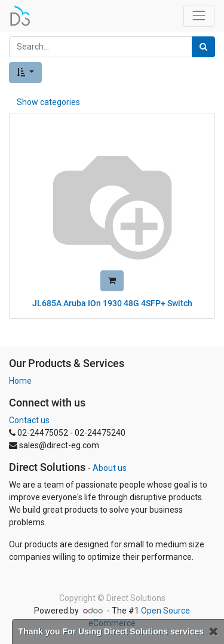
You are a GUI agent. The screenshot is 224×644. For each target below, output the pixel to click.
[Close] (213, 632)
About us (110, 468)
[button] (25, 73)
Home (20, 381)
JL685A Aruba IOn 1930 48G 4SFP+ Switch (112, 303)
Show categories (48, 102)
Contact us (29, 420)
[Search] (203, 47)
